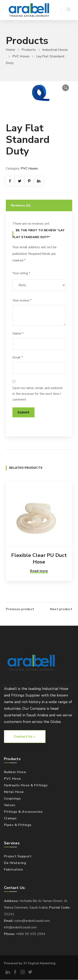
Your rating (21, 273)
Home (10, 50)
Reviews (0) (21, 205)
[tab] (39, 205)
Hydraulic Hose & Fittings (26, 785)
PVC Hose (12, 779)
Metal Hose (14, 792)
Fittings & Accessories (23, 812)
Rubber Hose (15, 772)
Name (18, 333)
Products (29, 50)
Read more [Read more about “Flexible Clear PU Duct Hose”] (39, 571)
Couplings (12, 798)
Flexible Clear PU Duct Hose (39, 559)
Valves (10, 805)
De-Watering (15, 863)
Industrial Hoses (55, 50)
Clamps (10, 818)
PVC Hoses (21, 56)
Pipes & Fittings (18, 825)
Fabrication (14, 870)
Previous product (20, 609)
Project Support (18, 856)
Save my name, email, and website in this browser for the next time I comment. (38, 394)
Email (18, 357)
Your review (22, 300)
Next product (61, 609)
